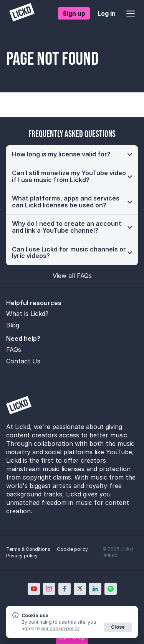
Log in (107, 13)
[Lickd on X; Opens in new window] (80, 589)
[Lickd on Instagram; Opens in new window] (49, 589)
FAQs (14, 350)
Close (118, 627)
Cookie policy (72, 549)
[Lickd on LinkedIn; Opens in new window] (95, 589)
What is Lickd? (27, 314)
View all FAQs (72, 276)
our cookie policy (60, 628)
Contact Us (23, 361)
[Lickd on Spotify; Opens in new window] (111, 589)
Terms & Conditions (28, 549)
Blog (13, 325)
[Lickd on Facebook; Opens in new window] (65, 589)
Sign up (74, 13)
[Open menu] (131, 13)
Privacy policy (22, 556)
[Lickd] (22, 13)
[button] (72, 154)
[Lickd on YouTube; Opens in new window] (34, 589)
